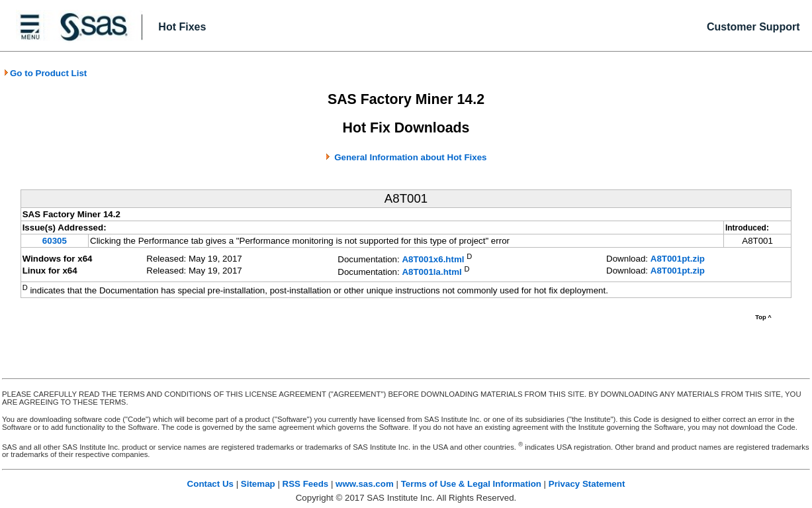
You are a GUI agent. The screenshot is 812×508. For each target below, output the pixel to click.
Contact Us (210, 484)
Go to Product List (45, 73)
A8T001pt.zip (678, 259)
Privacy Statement (587, 484)
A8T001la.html (431, 272)
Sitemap (258, 484)
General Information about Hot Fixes (410, 157)
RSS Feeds (306, 484)
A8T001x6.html (433, 260)
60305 (55, 241)
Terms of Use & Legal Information (471, 484)
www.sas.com (365, 484)
